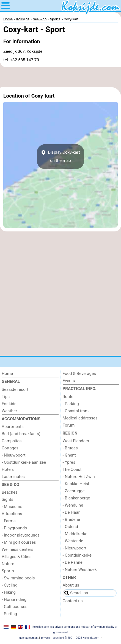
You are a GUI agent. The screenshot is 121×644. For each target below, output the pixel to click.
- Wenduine (73, 505)
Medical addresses (80, 418)
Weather (9, 411)
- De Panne (73, 562)
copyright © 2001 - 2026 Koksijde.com (76, 638)
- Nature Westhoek (80, 570)
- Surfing (9, 614)
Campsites (12, 441)
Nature (8, 564)
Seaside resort (15, 389)
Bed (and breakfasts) (21, 434)
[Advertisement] (61, 77)
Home (7, 374)
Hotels (8, 469)
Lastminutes (13, 477)
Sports (8, 571)
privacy (46, 638)
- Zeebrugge (74, 491)
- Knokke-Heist (76, 484)
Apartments (13, 427)
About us (71, 585)
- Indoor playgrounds (21, 535)
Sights (7, 499)
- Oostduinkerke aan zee (24, 462)
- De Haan (72, 512)
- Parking (71, 404)
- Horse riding (14, 599)
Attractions (12, 514)
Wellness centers (17, 549)
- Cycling (9, 585)
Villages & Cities (17, 557)
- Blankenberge (76, 498)
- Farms (9, 521)
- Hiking (9, 592)
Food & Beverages (79, 374)
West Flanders (76, 441)
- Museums (12, 507)
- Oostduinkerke (77, 555)
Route (68, 397)
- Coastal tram (76, 411)
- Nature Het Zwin (79, 477)
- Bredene (71, 519)
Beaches (10, 492)
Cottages (10, 448)
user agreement (29, 638)
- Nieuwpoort (14, 455)
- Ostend (70, 527)
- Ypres (69, 462)
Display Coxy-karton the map (61, 156)
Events (69, 381)
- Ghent (69, 455)
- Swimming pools (18, 578)
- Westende (73, 541)
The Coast (72, 469)
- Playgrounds (14, 528)
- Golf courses (15, 607)
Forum (69, 425)
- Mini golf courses (19, 542)
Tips (6, 397)
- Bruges (70, 448)
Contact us (73, 601)
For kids (9, 404)
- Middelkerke (75, 534)
